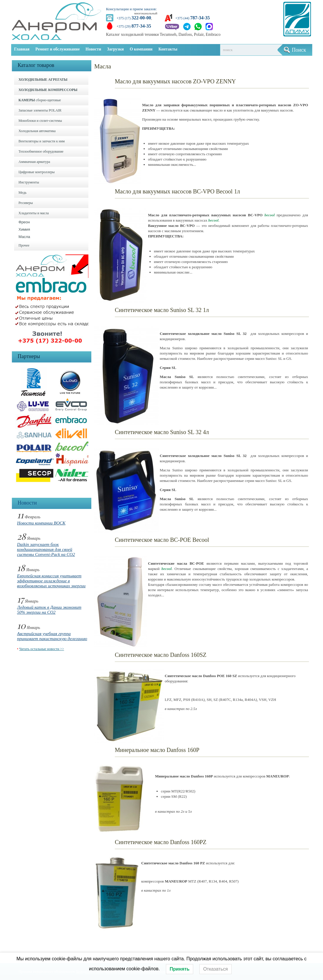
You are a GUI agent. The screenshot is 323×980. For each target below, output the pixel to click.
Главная (22, 49)
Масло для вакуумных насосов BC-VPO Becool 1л (177, 191)
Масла (24, 237)
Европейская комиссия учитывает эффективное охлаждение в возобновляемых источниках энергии (51, 581)
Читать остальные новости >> (42, 649)
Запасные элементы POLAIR (40, 110)
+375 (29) (134, 26)
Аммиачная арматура (34, 162)
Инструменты (29, 182)
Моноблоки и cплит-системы (40, 121)
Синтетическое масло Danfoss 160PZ (161, 842)
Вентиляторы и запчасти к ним (42, 141)
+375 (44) (192, 18)
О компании (141, 49)
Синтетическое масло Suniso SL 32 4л (162, 432)
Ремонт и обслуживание (57, 49)
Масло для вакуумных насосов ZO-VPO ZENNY (175, 81)
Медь (22, 193)
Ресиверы (26, 203)
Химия (24, 229)
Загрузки (116, 49)
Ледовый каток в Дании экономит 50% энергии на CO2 (49, 610)
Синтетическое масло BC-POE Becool (162, 540)
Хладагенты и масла (34, 213)
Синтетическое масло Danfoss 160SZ (161, 655)
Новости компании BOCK (41, 523)
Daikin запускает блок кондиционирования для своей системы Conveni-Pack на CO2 (46, 549)
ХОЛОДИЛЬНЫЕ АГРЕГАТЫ (43, 80)
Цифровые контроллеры (37, 172)
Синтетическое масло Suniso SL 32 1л (162, 310)
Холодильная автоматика (37, 131)
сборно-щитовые (40, 100)
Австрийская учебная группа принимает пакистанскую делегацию (52, 636)
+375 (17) (134, 18)
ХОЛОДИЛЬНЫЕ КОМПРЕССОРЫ (48, 90)
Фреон (24, 222)
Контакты (168, 49)
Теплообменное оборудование (41, 151)
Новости (93, 49)
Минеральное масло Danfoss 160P (157, 750)
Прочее (24, 245)
